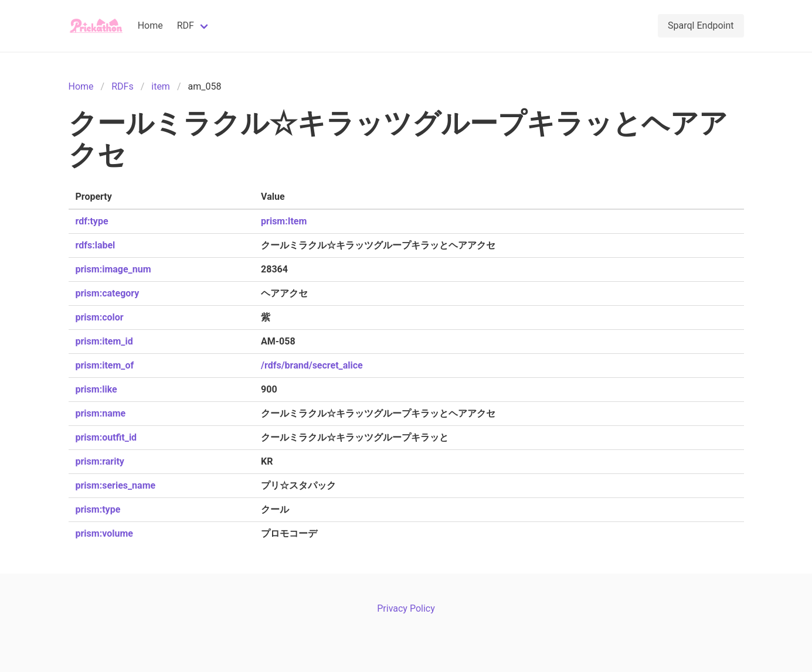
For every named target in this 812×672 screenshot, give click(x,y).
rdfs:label (96, 245)
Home (150, 25)
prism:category (108, 293)
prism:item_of (105, 365)
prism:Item (284, 221)
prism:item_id (104, 341)
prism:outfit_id (106, 437)
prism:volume (104, 533)
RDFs (122, 86)
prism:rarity (100, 461)
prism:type (98, 509)
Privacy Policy (406, 608)
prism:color (100, 317)
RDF (186, 25)
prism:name (101, 413)
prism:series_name (116, 485)
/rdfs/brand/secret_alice (312, 365)
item (161, 86)
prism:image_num (113, 269)
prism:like (96, 389)
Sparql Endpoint (701, 25)
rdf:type (92, 221)
